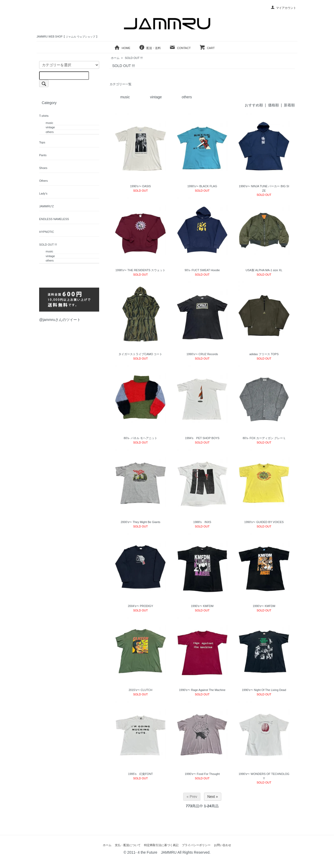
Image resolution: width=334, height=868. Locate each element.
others (187, 97)
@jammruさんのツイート (60, 320)
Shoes (43, 168)
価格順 (273, 105)
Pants (43, 155)
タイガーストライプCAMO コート (140, 354)
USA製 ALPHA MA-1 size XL (264, 270)
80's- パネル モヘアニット (141, 438)
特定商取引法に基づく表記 (161, 845)
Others (43, 181)
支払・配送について (128, 845)
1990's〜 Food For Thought (202, 774)
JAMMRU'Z (46, 206)
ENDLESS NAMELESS (54, 219)
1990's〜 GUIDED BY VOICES (264, 522)
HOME (122, 48)
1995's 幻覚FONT (141, 774)
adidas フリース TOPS (264, 354)
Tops (42, 142)
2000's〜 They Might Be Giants (140, 522)
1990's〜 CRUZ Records (202, 354)
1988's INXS (202, 522)
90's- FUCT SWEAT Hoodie (202, 270)
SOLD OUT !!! (134, 58)
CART (207, 48)
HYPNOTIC (47, 232)
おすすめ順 (254, 105)
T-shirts (44, 116)
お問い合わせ (223, 845)
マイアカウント (283, 8)
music (125, 97)
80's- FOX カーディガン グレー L (264, 438)
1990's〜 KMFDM (202, 606)
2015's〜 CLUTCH (141, 690)
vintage (156, 97)
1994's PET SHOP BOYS (202, 438)
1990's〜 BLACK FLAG (202, 186)
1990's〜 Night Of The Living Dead (264, 690)
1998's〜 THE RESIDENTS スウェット (140, 270)
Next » (213, 797)
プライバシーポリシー (196, 845)
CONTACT (180, 48)
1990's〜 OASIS (140, 186)
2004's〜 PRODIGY (141, 606)
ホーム (115, 58)
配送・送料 (150, 48)
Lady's (43, 193)
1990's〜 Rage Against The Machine (202, 690)
